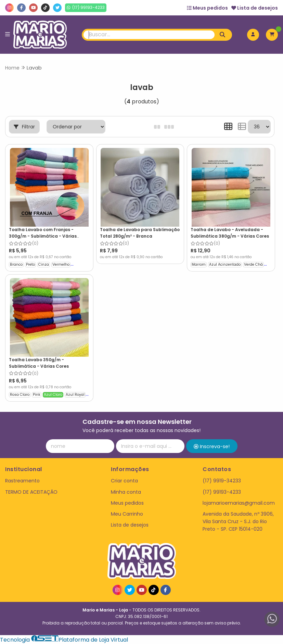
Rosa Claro (20, 395)
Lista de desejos (255, 8)
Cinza (44, 264)
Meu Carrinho (127, 514)
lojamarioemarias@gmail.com (239, 503)
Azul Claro (53, 395)
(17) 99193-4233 (222, 492)
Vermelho (61, 264)
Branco (16, 264)
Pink (37, 395)
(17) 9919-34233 (222, 481)
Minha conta (126, 492)
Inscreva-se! (212, 446)
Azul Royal (75, 395)
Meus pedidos (207, 8)
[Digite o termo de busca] (149, 35)
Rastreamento (22, 481)
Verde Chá (253, 264)
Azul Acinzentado (225, 264)
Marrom (199, 264)
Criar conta (124, 481)
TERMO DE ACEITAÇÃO (31, 492)
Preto (30, 264)
